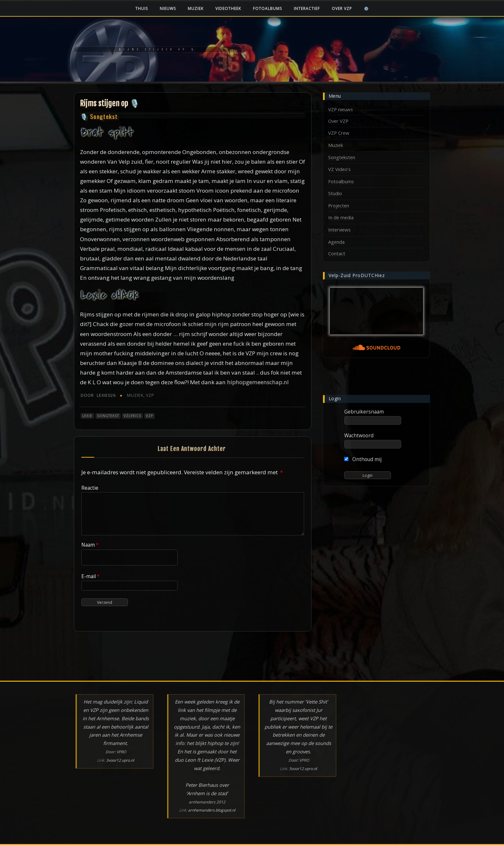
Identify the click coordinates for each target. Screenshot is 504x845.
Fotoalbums (267, 9)
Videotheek (228, 9)
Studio (335, 193)
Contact (337, 253)
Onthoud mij (363, 459)
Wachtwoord (359, 435)
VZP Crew (339, 133)
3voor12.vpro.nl (120, 760)
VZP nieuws (341, 109)
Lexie (87, 416)
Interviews (339, 230)
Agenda (336, 242)
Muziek (196, 9)
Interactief (307, 9)
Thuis (142, 9)
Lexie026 (98, 395)
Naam (90, 545)
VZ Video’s (339, 169)
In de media (341, 217)
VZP (150, 395)
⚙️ (366, 9)
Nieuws (168, 9)
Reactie (90, 488)
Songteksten (342, 157)
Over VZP (342, 9)
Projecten (339, 205)
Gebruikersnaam (364, 412)
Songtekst (108, 416)
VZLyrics (132, 416)
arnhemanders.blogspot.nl (212, 810)
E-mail (90, 576)
